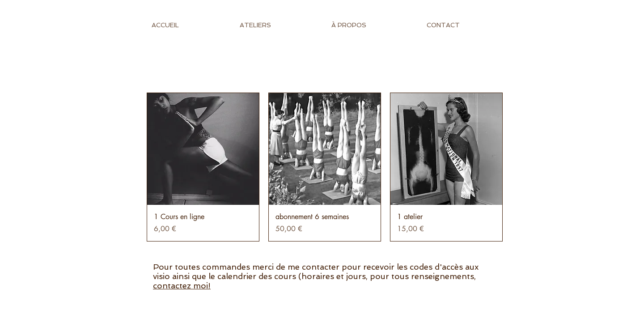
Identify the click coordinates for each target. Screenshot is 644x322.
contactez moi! (182, 286)
